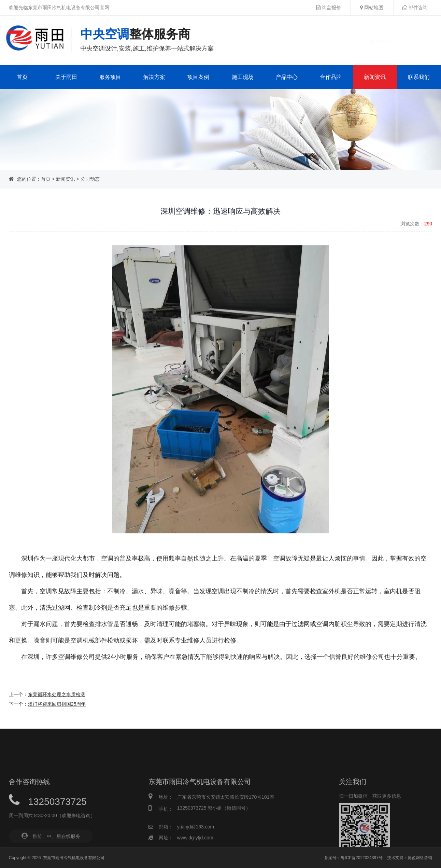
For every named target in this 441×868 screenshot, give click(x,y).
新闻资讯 (375, 77)
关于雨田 (66, 77)
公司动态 (90, 179)
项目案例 (198, 77)
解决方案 (154, 77)
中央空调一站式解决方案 (148, 39)
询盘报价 (329, 8)
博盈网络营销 (420, 858)
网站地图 (372, 8)
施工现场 (243, 77)
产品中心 (287, 77)
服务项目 (110, 77)
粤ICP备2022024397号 (362, 858)
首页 (22, 77)
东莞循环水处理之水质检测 (57, 725)
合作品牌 (331, 77)
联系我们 (419, 77)
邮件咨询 (415, 8)
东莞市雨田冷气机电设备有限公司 (74, 858)
